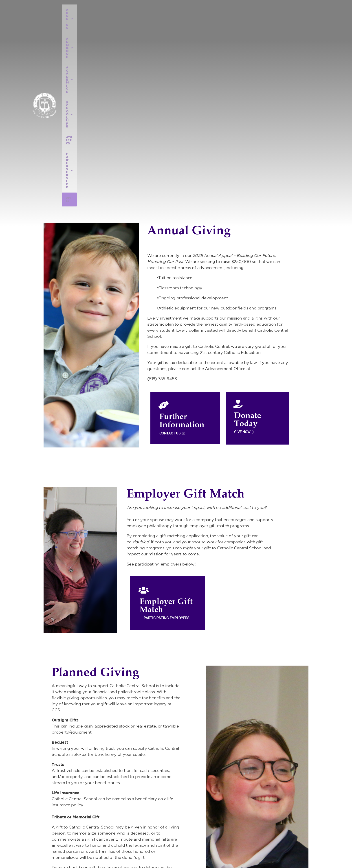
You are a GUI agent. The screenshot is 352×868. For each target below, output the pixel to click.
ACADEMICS (161, 17)
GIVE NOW (244, 256)
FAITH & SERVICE (247, 17)
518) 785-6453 (258, 827)
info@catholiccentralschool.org (270, 835)
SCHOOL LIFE (191, 17)
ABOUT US (106, 17)
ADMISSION (133, 17)
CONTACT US (172, 257)
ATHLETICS (218, 17)
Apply (274, 17)
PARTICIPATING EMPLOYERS (165, 442)
